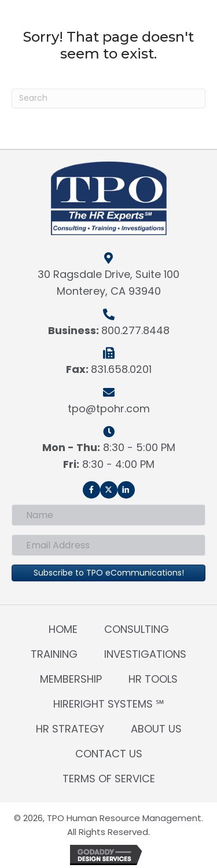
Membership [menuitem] (71, 679)
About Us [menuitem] (156, 729)
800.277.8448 (135, 330)
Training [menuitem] (54, 654)
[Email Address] (108, 545)
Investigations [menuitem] (145, 654)
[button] (91, 490)
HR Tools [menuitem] (153, 679)
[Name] (108, 515)
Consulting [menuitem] (137, 629)
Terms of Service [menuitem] (109, 779)
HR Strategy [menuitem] (70, 729)
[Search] (108, 98)
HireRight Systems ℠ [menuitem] (109, 704)
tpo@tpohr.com (109, 409)
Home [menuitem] (63, 629)
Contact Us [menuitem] (109, 754)
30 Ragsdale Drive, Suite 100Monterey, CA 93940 (108, 283)
